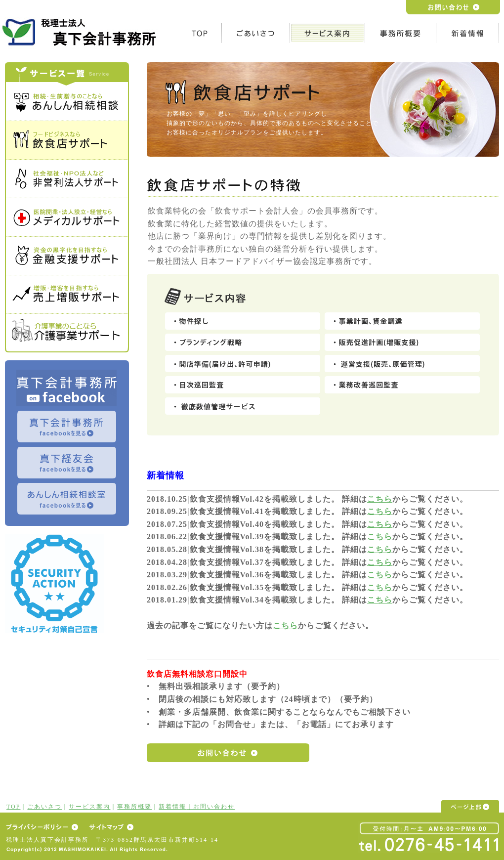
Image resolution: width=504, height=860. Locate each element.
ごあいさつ (44, 807)
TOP (13, 807)
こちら (380, 499)
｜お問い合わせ (210, 807)
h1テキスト (82, 32)
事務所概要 (134, 807)
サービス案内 (89, 807)
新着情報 (172, 807)
